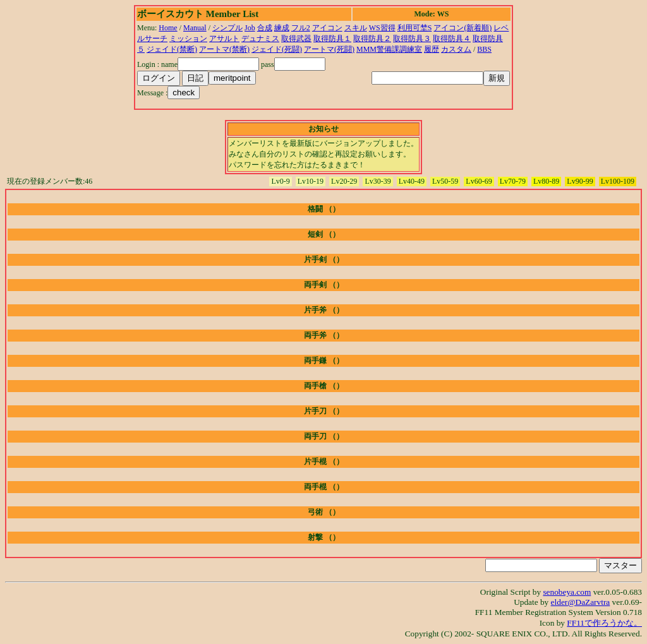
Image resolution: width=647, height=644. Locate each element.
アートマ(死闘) (329, 49)
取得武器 (296, 39)
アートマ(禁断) (224, 49)
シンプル (227, 28)
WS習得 (382, 28)
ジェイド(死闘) (277, 49)
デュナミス (260, 39)
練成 (282, 28)
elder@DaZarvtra (581, 602)
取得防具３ (412, 39)
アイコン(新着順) (463, 28)
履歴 (432, 49)
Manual (195, 28)
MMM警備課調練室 (389, 49)
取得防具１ (332, 39)
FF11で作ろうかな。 (604, 623)
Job (250, 28)
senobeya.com (567, 592)
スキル (356, 28)
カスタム (456, 49)
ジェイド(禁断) (172, 49)
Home (168, 28)
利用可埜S (415, 28)
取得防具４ (452, 39)
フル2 (301, 28)
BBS (484, 49)
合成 (265, 28)
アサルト (224, 39)
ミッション (188, 39)
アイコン (327, 28)
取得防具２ (372, 39)
